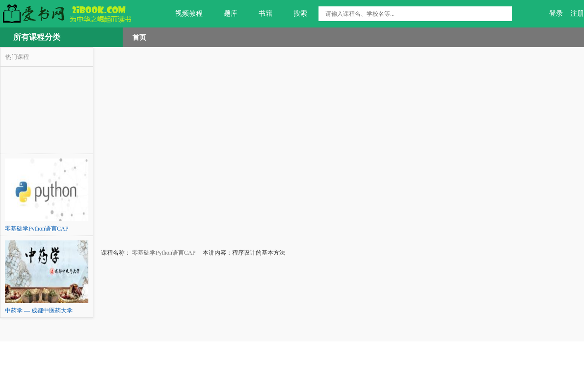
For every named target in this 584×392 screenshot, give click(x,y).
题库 (225, 14)
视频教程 (183, 14)
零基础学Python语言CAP (163, 253)
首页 (139, 37)
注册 (577, 13)
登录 (556, 13)
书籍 (260, 14)
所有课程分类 (37, 37)
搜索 (295, 14)
